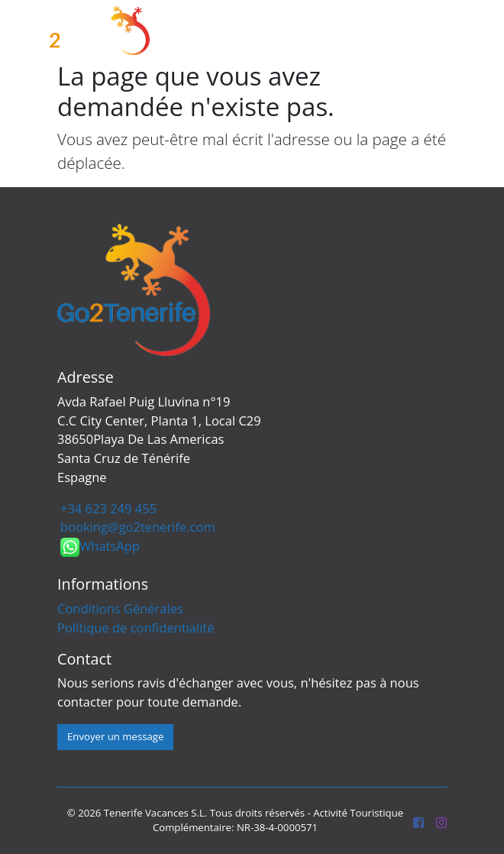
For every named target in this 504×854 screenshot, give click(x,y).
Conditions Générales (120, 608)
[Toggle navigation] (468, 31)
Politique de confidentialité (136, 628)
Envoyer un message (115, 736)
